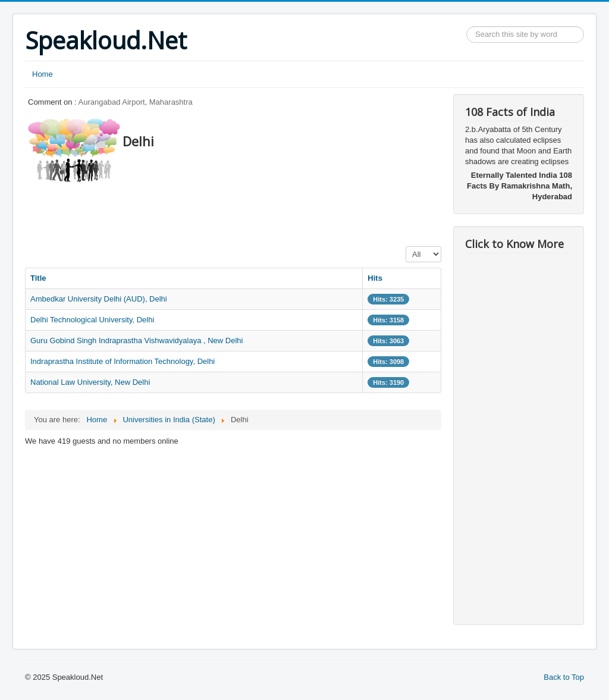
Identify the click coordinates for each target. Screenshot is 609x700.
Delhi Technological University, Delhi (92, 320)
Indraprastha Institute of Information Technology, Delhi (123, 361)
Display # (406, 247)
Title (38, 278)
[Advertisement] (241, 211)
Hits (375, 278)
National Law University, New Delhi (90, 382)
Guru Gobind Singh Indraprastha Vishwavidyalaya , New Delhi (136, 340)
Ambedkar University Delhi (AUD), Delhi (99, 299)
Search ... (467, 26)
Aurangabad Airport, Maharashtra (136, 102)
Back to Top (564, 677)
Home (43, 74)
